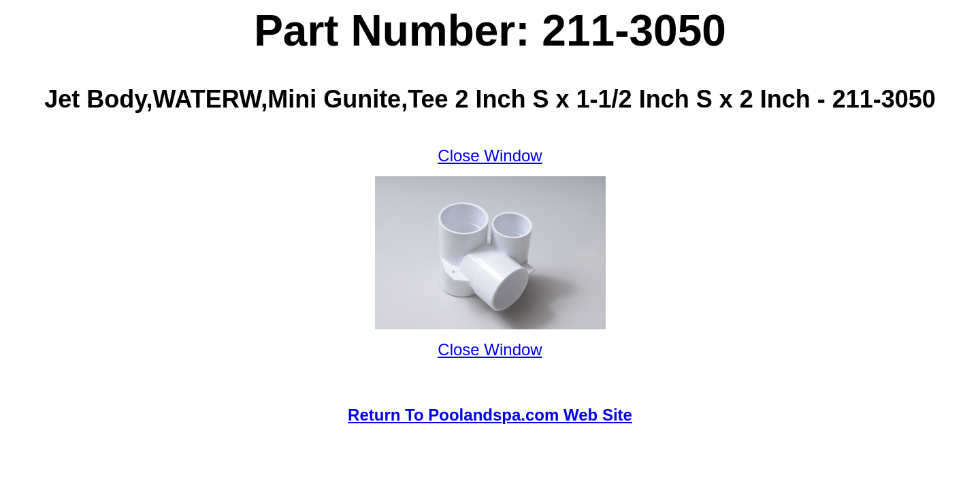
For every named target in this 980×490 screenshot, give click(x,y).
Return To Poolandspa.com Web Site (490, 415)
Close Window (490, 156)
